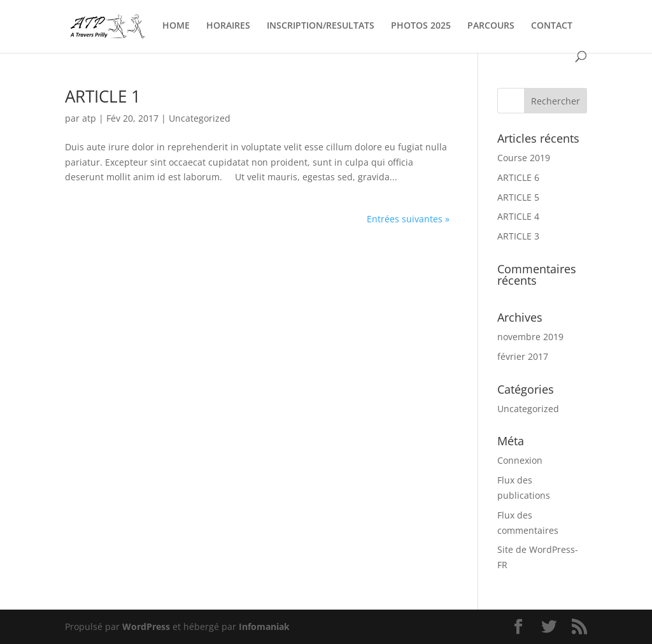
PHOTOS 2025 (421, 26)
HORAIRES (228, 26)
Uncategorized (200, 118)
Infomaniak (264, 626)
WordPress (146, 626)
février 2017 (523, 356)
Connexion (520, 460)
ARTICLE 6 (518, 177)
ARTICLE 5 (518, 197)
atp (89, 118)
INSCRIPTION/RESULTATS (321, 26)
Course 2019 (524, 158)
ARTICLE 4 (518, 216)
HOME (176, 26)
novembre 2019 (530, 337)
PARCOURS (491, 26)
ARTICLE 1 (103, 96)
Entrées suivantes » (408, 219)
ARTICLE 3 (518, 236)
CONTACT (552, 26)
